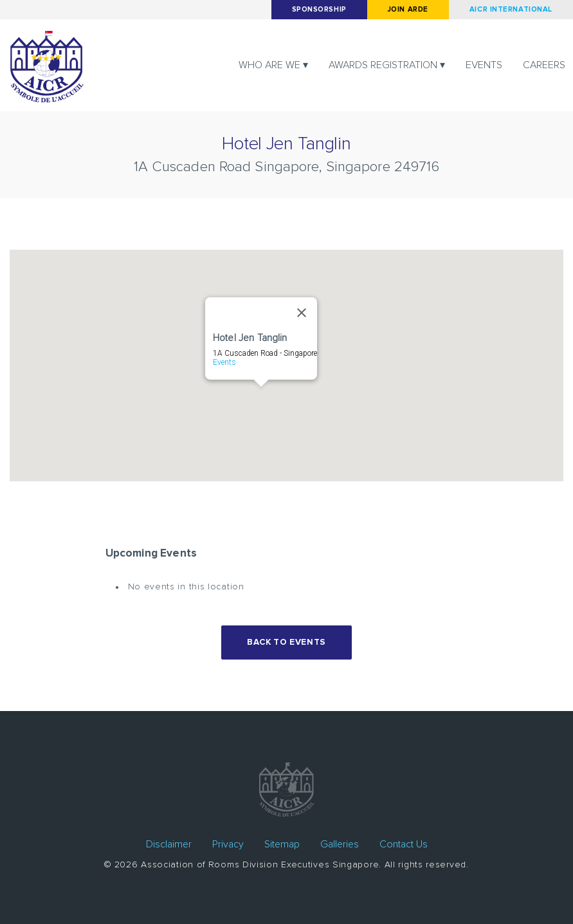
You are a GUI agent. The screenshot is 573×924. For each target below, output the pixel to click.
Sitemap (282, 844)
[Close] (302, 313)
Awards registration (383, 65)
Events (484, 65)
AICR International (511, 9)
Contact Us (404, 844)
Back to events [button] (286, 642)
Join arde (408, 9)
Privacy (228, 844)
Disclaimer (169, 844)
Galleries (340, 844)
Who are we (269, 65)
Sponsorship (319, 9)
